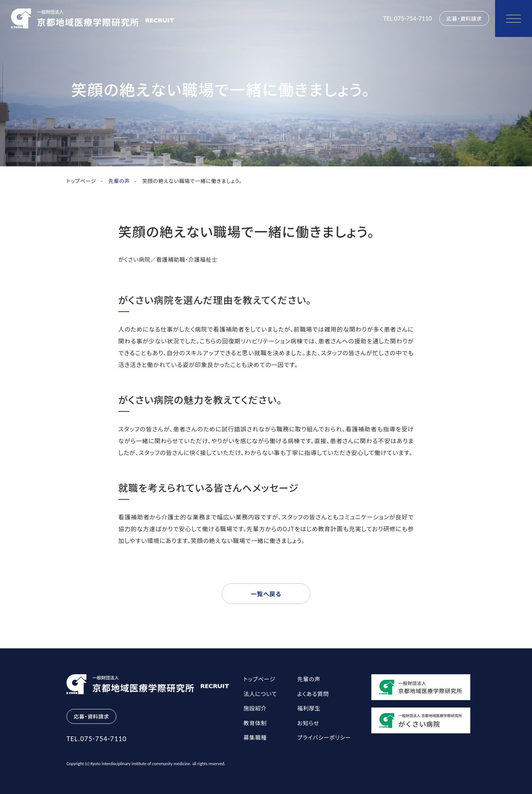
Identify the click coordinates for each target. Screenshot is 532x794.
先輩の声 (119, 181)
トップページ (81, 181)
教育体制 (255, 723)
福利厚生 (309, 708)
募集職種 (255, 737)
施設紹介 (255, 708)
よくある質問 (313, 694)
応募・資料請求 (464, 18)
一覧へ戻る (266, 594)
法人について (260, 694)
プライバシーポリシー (324, 737)
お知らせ (308, 723)
